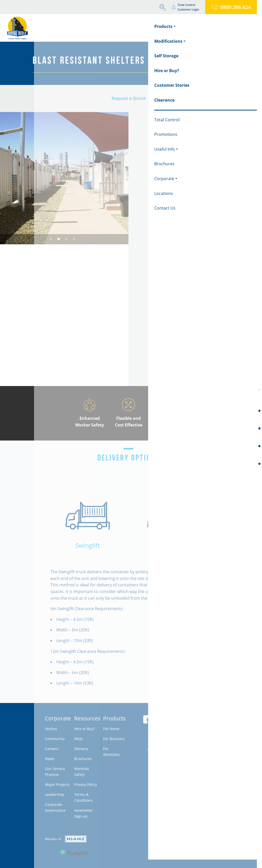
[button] (259, 391)
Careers (52, 749)
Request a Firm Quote (181, 352)
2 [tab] (59, 239)
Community (55, 739)
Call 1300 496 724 (165, 327)
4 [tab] (74, 239)
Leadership (55, 794)
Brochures (83, 759)
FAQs (79, 739)
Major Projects (57, 784)
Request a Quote (129, 98)
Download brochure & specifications (196, 365)
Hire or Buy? (85, 729)
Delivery (81, 749)
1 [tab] (51, 239)
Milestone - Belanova (197, 756)
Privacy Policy (86, 784)
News (50, 759)
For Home (111, 729)
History (51, 729)
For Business (114, 739)
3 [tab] (66, 239)
